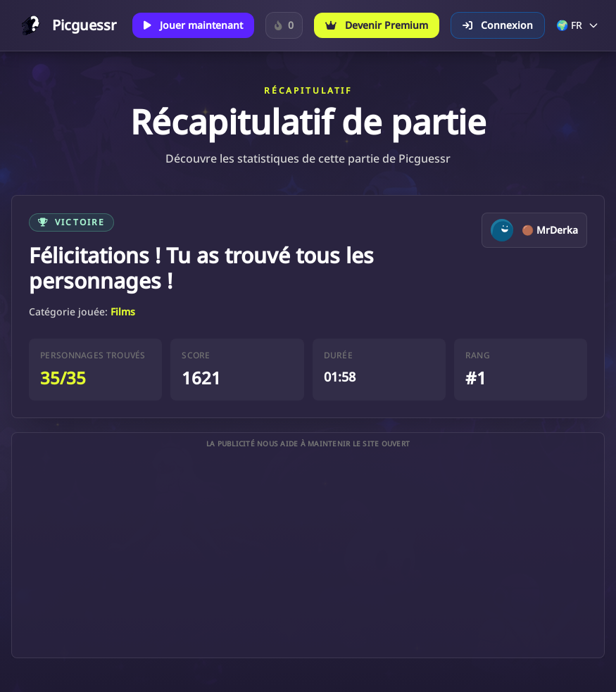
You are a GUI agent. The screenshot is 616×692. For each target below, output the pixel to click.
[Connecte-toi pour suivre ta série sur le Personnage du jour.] (284, 25)
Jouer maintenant (193, 25)
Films (123, 312)
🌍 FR (578, 25)
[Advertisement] (308, 553)
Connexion (498, 25)
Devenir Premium (377, 25)
